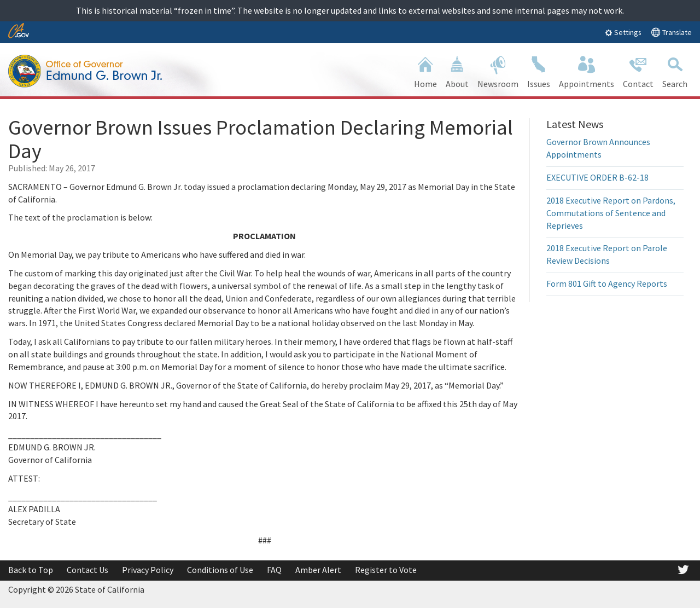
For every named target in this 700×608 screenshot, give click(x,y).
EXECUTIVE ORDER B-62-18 (597, 177)
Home (425, 71)
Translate (671, 32)
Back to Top (31, 570)
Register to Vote (386, 570)
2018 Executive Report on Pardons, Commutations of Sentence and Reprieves (611, 213)
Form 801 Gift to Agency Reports (607, 283)
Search (675, 71)
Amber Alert (318, 570)
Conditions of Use (220, 570)
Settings (623, 32)
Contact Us (87, 570)
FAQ (274, 570)
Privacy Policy (148, 570)
